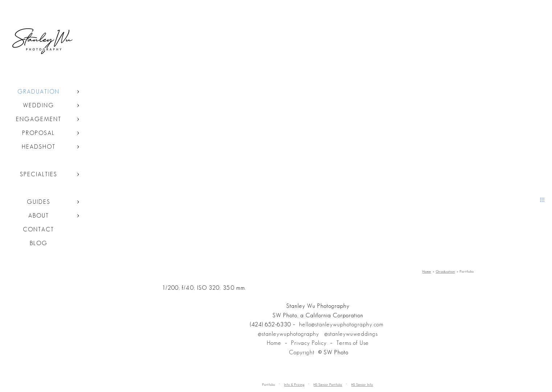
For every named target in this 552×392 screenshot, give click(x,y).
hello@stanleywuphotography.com (341, 324)
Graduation (38, 92)
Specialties (39, 174)
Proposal (38, 133)
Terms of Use (353, 343)
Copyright (302, 352)
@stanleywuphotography (289, 334)
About (39, 216)
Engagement (39, 119)
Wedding (38, 105)
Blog (39, 243)
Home (274, 343)
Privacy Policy (309, 343)
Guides (39, 202)
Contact (38, 229)
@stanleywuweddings (351, 334)
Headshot (39, 147)
